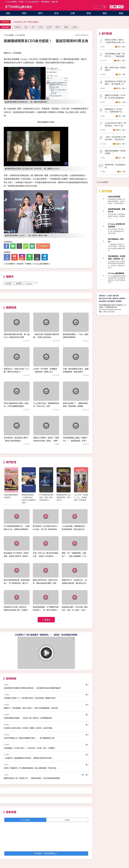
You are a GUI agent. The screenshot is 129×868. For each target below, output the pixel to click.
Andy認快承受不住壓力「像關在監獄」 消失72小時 (115, 124)
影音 (56, 13)
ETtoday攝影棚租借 (116, 273)
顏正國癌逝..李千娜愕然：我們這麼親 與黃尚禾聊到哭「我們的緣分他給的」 (17, 556)
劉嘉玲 (58, 27)
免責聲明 (119, 301)
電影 (105, 13)
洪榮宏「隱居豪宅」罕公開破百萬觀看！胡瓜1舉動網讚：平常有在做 (30, 768)
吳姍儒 (19, 283)
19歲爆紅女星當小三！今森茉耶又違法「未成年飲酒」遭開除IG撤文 (30, 698)
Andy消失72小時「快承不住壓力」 (27, 22)
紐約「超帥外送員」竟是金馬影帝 (115, 69)
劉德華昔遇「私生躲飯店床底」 (115, 166)
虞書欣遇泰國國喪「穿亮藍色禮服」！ (115, 152)
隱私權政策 (103, 301)
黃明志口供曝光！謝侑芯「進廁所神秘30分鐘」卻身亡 (115, 41)
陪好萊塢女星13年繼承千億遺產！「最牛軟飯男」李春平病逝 (115, 83)
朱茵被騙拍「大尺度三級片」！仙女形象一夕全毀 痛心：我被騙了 (30, 748)
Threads (111, 7)
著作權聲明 (111, 301)
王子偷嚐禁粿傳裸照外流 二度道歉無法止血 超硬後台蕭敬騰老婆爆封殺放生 (17, 529)
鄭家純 (75, 27)
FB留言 (67, 820)
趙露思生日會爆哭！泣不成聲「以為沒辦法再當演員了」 (115, 96)
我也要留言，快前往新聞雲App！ (46, 853)
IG (122, 7)
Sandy (29, 283)
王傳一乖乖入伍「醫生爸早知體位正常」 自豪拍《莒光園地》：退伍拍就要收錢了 (46, 556)
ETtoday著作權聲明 (41, 264)
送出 (105, 7)
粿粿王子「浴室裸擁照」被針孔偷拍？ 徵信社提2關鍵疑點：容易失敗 (31, 708)
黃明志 (66, 27)
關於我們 (116, 296)
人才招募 (109, 296)
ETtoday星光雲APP (32, 2)
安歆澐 (41, 27)
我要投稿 (102, 296)
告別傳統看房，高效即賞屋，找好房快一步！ (117, 257)
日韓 (73, 13)
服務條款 (122, 298)
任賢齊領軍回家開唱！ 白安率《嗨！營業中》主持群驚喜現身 (28, 718)
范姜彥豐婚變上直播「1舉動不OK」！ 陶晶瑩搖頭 (115, 55)
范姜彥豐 (17, 27)
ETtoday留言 (25, 820)
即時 (24, 13)
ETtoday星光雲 (19, 7)
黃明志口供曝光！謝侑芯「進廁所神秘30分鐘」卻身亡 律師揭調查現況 (46, 441)
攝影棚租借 (45, 2)
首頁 (8, 13)
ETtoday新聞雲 (11, 2)
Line (115, 7)
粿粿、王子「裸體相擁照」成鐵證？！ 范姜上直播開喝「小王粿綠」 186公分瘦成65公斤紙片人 (75, 556)
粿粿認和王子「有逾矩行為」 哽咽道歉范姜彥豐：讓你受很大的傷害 (75, 583)
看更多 (47, 620)
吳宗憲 (8, 283)
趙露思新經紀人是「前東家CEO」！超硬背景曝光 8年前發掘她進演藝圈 (32, 778)
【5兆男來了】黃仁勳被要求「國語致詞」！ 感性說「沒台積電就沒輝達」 (46, 635)
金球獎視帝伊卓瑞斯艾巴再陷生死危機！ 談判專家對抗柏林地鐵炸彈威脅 (32, 688)
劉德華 (49, 27)
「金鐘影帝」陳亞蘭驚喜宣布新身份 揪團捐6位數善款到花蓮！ (28, 758)
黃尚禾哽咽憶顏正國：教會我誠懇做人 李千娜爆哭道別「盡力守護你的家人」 (17, 583)
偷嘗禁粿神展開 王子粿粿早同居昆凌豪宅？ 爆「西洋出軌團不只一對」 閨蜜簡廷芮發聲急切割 (46, 610)
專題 (121, 13)
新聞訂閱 (55, 2)
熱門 (40, 13)
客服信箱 (115, 298)
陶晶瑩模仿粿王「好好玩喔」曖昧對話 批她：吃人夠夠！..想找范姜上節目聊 (75, 610)
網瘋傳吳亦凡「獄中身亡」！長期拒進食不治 (113, 110)
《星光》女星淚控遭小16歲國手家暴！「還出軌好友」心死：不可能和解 (115, 138)
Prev (7, 482)
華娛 (89, 13)
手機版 (21, 2)
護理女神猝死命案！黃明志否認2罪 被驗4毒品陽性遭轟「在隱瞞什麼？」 (45, 583)
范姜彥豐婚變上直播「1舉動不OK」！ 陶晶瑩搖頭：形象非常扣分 (75, 441)
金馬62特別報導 (114, 197)
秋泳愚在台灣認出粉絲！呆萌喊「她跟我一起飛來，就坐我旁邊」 (29, 728)
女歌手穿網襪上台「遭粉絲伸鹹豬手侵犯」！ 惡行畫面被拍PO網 (30, 738)
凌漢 (33, 27)
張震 (26, 27)
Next (85, 482)
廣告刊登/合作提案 (105, 298)
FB (118, 7)
